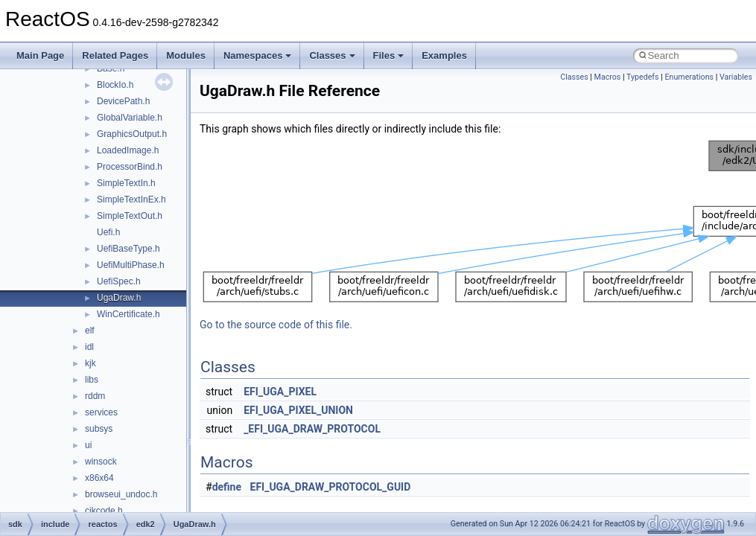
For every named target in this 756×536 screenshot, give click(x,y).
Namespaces (258, 55)
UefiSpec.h (119, 281)
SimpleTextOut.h (130, 216)
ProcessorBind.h (130, 167)
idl (89, 347)
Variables (736, 77)
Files (389, 55)
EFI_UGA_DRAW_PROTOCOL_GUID (331, 487)
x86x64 (99, 478)
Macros (608, 77)
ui (88, 445)
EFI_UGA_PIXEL (280, 392)
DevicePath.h (123, 101)
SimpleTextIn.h (126, 183)
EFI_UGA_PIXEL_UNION (298, 410)
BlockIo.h (115, 85)
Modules (186, 55)
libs (92, 380)
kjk (90, 363)
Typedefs (643, 77)
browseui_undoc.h (121, 494)
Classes (332, 55)
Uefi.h (108, 232)
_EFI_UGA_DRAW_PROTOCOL (312, 429)
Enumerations (689, 77)
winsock (101, 462)
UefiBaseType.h (128, 249)
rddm (95, 396)
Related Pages (115, 55)
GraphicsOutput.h (132, 134)
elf (90, 331)
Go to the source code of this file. (276, 325)
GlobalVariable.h (130, 118)
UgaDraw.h (119, 298)
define (227, 487)
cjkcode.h (104, 511)
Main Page (40, 55)
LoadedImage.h (128, 150)
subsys (99, 429)
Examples (444, 55)
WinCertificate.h (128, 314)
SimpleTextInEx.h (131, 200)
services (101, 412)
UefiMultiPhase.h (131, 265)
